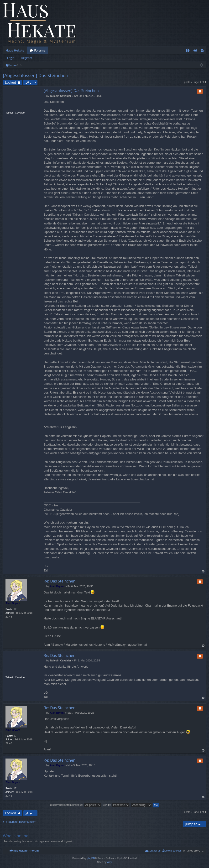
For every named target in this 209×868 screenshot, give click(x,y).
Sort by (116, 805)
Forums (40, 50)
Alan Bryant (13, 603)
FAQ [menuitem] (189, 51)
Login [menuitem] (196, 51)
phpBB (91, 858)
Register (27, 58)
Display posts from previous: (76, 805)
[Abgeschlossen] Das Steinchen (36, 75)
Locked (10, 82)
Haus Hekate (15, 50)
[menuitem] (172, 851)
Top (203, 571)
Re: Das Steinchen (60, 581)
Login (11, 58)
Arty (110, 862)
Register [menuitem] (204, 51)
